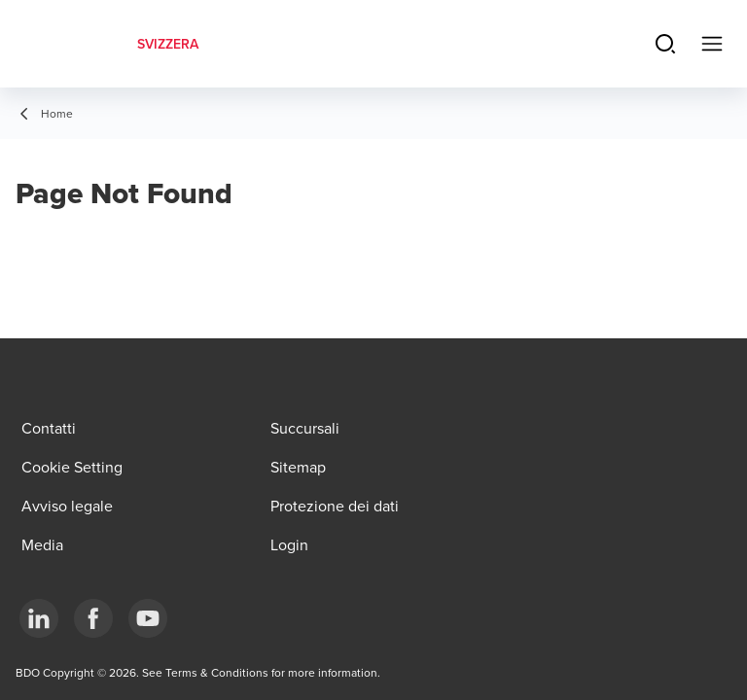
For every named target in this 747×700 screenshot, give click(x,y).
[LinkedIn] (39, 618)
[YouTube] (148, 618)
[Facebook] (93, 618)
